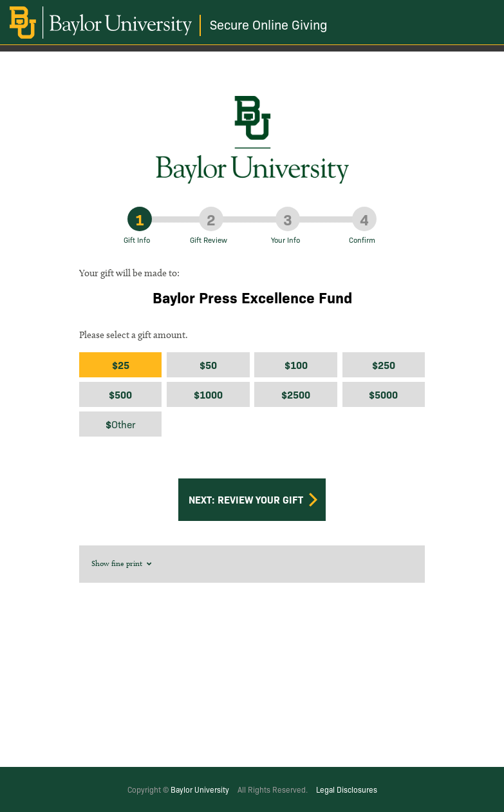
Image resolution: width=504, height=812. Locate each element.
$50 (208, 365)
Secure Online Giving (269, 24)
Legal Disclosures (347, 789)
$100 (296, 365)
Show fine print (122, 563)
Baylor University (200, 789)
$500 (120, 394)
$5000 (383, 394)
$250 (384, 365)
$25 (121, 365)
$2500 (296, 394)
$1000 (208, 394)
